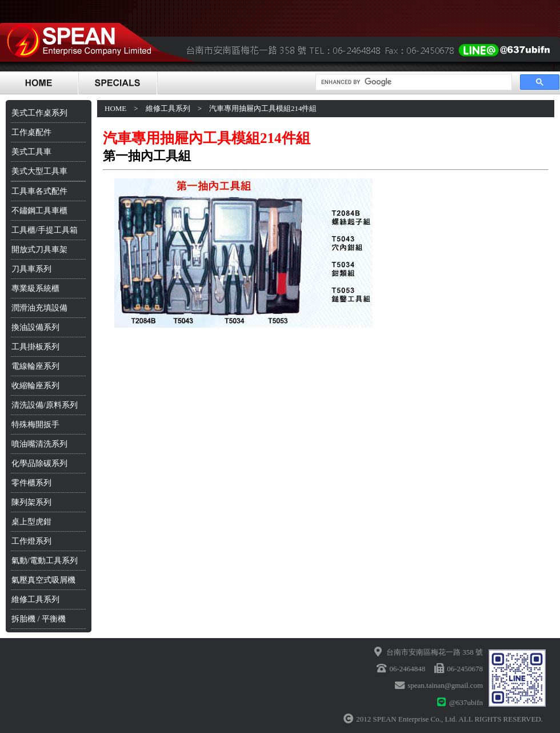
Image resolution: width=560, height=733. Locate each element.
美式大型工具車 (39, 171)
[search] (413, 82)
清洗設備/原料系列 (45, 405)
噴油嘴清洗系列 (39, 444)
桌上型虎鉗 (31, 522)
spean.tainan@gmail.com (445, 685)
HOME (115, 108)
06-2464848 (407, 669)
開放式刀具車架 (39, 250)
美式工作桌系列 (39, 113)
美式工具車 (31, 152)
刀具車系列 (31, 269)
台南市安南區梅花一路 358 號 (435, 652)
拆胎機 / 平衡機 (39, 619)
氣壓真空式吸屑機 (43, 580)
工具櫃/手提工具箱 (45, 230)
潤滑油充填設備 (39, 308)
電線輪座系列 (35, 366)
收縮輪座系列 (35, 386)
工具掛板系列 (35, 347)
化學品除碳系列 (39, 463)
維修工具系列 (35, 599)
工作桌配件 (31, 132)
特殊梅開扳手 (35, 425)
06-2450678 (465, 669)
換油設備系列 (35, 327)
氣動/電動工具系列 (45, 561)
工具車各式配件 (39, 191)
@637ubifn (466, 702)
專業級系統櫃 (35, 288)
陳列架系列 (31, 502)
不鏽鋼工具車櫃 (39, 211)
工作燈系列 (31, 541)
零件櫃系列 (31, 483)
